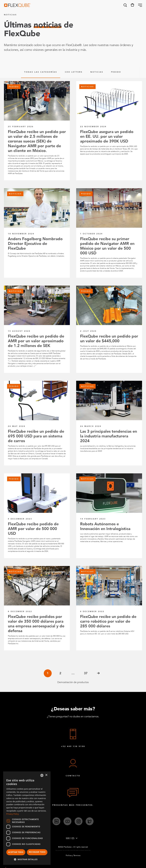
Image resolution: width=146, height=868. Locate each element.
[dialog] (27, 818)
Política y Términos (73, 855)
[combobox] (42, 775)
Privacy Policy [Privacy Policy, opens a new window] (13, 814)
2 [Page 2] (60, 673)
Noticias (97, 72)
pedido (116, 72)
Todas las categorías (41, 72)
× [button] (46, 775)
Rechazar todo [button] (37, 852)
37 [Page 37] (86, 673)
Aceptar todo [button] (16, 852)
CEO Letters (74, 72)
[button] (125, 5)
